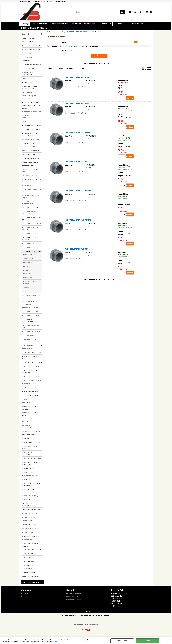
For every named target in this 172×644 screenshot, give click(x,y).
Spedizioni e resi (73, 598)
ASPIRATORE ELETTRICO (30, 577)
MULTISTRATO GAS (28, 187)
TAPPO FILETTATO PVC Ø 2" (77, 250)
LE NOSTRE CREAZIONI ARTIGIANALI (34, 29)
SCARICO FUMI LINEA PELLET (31, 432)
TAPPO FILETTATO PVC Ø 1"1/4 (78, 192)
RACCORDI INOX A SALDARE (31, 313)
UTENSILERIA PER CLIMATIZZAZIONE (28, 506)
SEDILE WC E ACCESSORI (30, 436)
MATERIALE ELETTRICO (29, 155)
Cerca (64, 43)
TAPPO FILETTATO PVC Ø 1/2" (77, 104)
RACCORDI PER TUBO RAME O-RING (32, 327)
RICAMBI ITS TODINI (28, 562)
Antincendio (76, 24)
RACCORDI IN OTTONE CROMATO (29, 239)
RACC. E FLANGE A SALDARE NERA (31, 172)
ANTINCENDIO (27, 54)
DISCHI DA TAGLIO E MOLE (30, 103)
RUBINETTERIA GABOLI (29, 385)
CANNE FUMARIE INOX (29, 79)
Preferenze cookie (92, 625)
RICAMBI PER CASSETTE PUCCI (32, 377)
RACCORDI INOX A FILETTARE (31, 309)
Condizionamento (103, 24)
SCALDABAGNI (27, 404)
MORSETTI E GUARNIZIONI (30, 163)
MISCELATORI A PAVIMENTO (31, 159)
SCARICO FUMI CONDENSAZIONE (28, 421)
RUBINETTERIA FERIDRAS (30, 392)
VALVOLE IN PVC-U (28, 522)
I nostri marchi (136, 24)
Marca (64, 51)
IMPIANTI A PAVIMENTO (29, 144)
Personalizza (122, 641)
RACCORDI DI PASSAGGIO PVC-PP (32, 220)
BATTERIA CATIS (27, 58)
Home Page (25, 24)
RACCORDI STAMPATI (29, 336)
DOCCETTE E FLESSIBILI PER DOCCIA (31, 108)
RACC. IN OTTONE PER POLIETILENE (29, 341)
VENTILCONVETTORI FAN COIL (31, 537)
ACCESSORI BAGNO (29, 39)
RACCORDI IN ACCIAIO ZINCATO (32, 225)
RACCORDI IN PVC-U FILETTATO (32, 252)
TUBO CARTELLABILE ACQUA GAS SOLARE (31, 486)
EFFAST (88, 85)
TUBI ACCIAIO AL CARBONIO (31, 443)
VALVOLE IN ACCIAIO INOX (30, 518)
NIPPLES (26, 271)
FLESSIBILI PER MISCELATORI (31, 130)
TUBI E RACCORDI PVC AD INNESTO (30, 546)
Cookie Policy (58, 642)
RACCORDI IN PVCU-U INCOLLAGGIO (29, 304)
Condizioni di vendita (74, 595)
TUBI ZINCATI (26, 481)
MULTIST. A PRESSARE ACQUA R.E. (32, 192)
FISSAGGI (25, 123)
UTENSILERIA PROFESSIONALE (32, 510)
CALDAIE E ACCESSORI (29, 69)
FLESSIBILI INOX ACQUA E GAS (32, 126)
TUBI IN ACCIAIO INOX (29, 469)
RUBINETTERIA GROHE (29, 389)
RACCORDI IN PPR (28, 248)
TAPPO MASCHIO (29, 289)
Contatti (26, 598)
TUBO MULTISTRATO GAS (30, 501)
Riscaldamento (88, 24)
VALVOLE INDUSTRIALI (29, 526)
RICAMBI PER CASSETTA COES (32, 354)
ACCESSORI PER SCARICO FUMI (32, 50)
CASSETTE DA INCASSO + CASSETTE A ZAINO (30, 88)
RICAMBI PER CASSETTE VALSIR (32, 381)
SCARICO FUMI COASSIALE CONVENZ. (31, 415)
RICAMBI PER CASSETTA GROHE (32, 364)
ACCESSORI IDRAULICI (29, 43)
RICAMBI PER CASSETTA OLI (31, 367)
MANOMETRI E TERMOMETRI (31, 152)
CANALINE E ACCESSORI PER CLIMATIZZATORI (31, 74)
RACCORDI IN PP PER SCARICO (32, 244)
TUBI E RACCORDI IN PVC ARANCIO (30, 448)
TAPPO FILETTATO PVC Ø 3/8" (77, 78)
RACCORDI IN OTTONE (29, 235)
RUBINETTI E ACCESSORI (30, 396)
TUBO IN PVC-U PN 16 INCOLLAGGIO (29, 492)
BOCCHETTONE (28, 256)
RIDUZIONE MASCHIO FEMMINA (30, 284)
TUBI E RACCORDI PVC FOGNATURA (29, 455)
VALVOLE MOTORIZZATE (30, 529)
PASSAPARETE (28, 275)
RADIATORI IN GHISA (29, 566)
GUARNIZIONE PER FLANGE (31, 140)
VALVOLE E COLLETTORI (30, 514)
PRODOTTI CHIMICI (28, 167)
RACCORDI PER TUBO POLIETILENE (29, 214)
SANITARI (25, 400)
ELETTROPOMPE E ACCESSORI (32, 113)
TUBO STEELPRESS (28, 541)
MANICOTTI (27, 267)
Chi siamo (26, 595)
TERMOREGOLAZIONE (29, 574)
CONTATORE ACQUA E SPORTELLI (29, 98)
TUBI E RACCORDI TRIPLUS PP (32, 459)
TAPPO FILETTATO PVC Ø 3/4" (77, 133)
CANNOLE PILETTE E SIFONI (31, 83)
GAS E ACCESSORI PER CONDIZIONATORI (30, 135)
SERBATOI (25, 440)
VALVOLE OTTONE (28, 533)
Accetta (148, 641)
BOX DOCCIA (26, 62)
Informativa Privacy (74, 601)
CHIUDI (170, 639)
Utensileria (116, 24)
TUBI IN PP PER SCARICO (30, 477)
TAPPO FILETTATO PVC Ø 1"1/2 (78, 221)
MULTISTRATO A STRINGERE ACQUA (31, 198)
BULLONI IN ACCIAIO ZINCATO (31, 66)
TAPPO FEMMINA (28, 260)
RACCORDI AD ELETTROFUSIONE (28, 204)
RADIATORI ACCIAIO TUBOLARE (32, 346)
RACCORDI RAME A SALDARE (31, 332)
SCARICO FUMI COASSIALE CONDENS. (31, 409)
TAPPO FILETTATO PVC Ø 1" (77, 163)
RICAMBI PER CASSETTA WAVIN (32, 551)
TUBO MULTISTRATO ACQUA (31, 497)
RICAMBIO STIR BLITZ (29, 558)
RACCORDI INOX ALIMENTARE (31, 316)
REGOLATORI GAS (28, 350)
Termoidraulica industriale (59, 24)
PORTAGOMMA (28, 279)
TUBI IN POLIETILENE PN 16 (31, 473)
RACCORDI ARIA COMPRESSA (31, 209)
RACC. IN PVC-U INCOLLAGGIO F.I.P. (32, 298)
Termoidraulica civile (39, 24)
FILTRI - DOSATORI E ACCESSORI (28, 118)
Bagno (125, 24)
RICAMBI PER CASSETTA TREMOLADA (30, 372)
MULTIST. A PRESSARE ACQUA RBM (32, 182)
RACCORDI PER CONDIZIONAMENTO (29, 321)
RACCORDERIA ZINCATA (30, 177)
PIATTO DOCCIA (27, 570)
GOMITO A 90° (28, 263)
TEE (25, 292)
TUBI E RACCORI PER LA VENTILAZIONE (30, 464)
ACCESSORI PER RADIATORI (31, 47)
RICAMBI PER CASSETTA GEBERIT (30, 359)
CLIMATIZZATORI (27, 93)
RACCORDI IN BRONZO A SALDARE (30, 230)
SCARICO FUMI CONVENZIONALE (28, 427)
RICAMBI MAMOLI (27, 555)
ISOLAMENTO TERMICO (29, 148)
